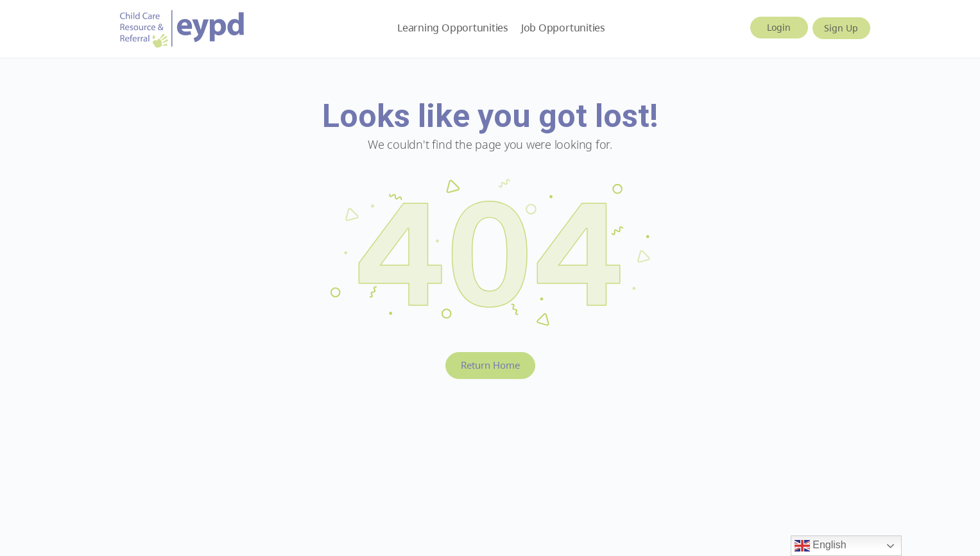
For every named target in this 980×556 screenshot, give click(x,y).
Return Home (490, 365)
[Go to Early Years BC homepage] (182, 27)
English (821, 546)
